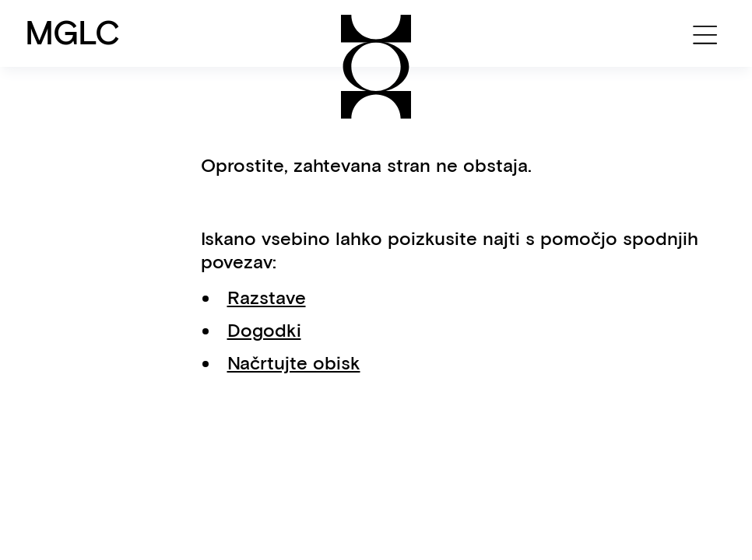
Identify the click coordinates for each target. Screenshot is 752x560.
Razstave (267, 297)
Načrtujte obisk (294, 363)
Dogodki (264, 330)
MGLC (73, 33)
